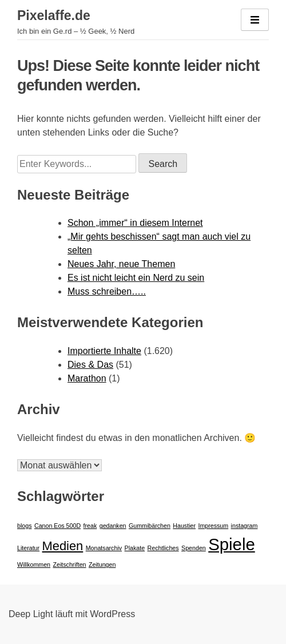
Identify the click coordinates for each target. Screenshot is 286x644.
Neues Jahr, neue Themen (121, 264)
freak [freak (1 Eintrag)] (90, 526)
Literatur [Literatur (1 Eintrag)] (28, 548)
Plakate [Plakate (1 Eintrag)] (135, 548)
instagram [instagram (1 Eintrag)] (245, 526)
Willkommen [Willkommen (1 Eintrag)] (34, 565)
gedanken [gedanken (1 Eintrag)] (113, 526)
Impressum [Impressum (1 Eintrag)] (213, 526)
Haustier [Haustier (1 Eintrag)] (184, 526)
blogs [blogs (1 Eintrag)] (24, 526)
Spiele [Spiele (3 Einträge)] (232, 544)
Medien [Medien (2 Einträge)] (63, 546)
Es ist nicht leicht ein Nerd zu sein (136, 278)
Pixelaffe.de (54, 15)
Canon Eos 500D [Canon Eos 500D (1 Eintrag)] (57, 526)
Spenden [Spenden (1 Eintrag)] (194, 548)
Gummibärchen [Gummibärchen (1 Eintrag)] (150, 526)
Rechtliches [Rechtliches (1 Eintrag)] (163, 548)
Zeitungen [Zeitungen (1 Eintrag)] (102, 565)
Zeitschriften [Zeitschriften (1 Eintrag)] (69, 565)
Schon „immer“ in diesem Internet (135, 223)
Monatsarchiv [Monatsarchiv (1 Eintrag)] (104, 548)
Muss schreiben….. (107, 291)
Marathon (87, 378)
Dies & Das (90, 365)
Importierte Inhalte (104, 351)
